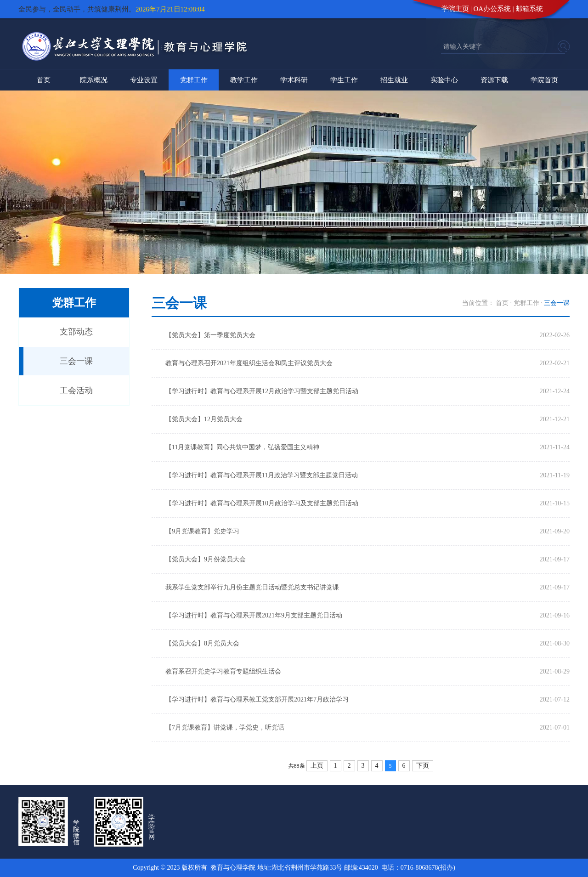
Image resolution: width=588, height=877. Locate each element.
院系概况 (94, 80)
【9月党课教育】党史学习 (202, 531)
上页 (317, 766)
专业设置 (144, 80)
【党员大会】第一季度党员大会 (210, 335)
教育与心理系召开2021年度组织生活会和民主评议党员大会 (249, 363)
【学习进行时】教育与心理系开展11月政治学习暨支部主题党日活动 (262, 475)
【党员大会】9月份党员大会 (206, 559)
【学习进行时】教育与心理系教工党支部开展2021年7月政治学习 (257, 699)
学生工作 (344, 80)
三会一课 (76, 361)
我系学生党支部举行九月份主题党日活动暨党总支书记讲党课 (252, 587)
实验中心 (444, 80)
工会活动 (76, 390)
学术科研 (294, 80)
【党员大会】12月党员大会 (204, 419)
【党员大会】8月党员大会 (202, 643)
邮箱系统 (529, 9)
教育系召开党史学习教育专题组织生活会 (223, 671)
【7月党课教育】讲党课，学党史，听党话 (225, 727)
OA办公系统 (492, 9)
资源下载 (494, 80)
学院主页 (455, 9)
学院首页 (544, 80)
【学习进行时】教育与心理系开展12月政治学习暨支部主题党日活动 (262, 391)
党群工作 (194, 80)
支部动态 (76, 332)
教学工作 (244, 80)
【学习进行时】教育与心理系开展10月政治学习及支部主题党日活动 (262, 503)
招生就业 (394, 80)
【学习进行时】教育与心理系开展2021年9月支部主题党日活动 (254, 615)
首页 (44, 80)
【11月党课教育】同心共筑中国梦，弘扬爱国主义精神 (242, 447)
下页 (423, 766)
